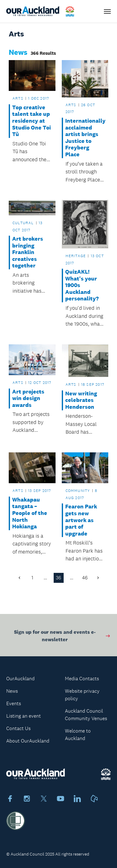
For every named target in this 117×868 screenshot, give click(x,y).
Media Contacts (82, 679)
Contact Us (18, 728)
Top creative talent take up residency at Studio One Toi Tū (32, 121)
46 (85, 578)
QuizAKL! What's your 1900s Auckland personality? (82, 285)
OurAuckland (20, 679)
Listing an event (24, 716)
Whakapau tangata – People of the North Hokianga (30, 513)
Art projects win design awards (28, 399)
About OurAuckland (28, 741)
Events (14, 703)
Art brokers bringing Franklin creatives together (28, 252)
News (12, 691)
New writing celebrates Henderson (81, 400)
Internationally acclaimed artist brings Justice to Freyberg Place (85, 138)
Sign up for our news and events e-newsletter (62, 637)
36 (58, 578)
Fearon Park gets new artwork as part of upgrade (81, 520)
